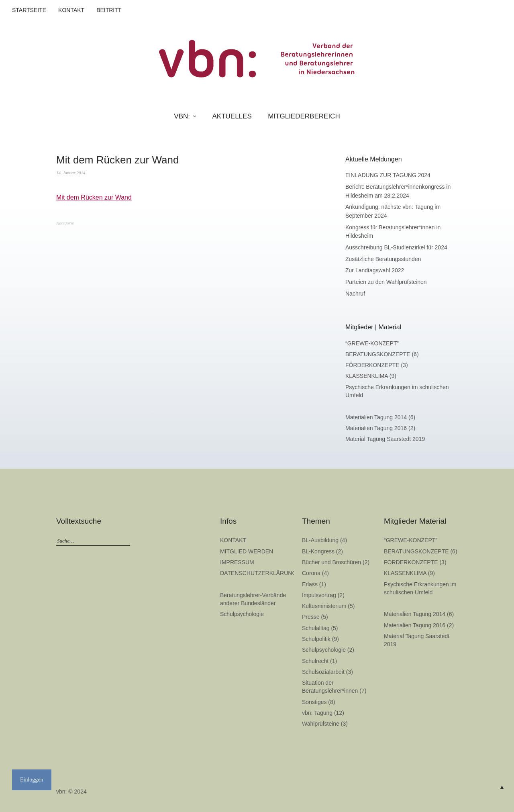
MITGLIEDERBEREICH (304, 116)
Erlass (310, 584)
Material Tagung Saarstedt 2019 (385, 439)
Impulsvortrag (319, 595)
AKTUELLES (232, 116)
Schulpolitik (316, 639)
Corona (311, 573)
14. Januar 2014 (71, 173)
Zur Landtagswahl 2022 (375, 270)
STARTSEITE (29, 10)
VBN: (182, 116)
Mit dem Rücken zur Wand (94, 197)
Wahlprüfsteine (321, 724)
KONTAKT (71, 10)
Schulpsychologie (242, 614)
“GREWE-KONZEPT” (372, 343)
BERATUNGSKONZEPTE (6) (382, 354)
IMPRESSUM (237, 562)
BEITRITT (109, 10)
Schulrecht (315, 661)
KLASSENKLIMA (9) (371, 376)
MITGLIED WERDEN (247, 551)
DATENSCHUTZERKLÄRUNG (258, 573)
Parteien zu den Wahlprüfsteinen (386, 282)
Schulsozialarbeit (323, 672)
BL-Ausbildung (320, 540)
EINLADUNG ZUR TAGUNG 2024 (388, 175)
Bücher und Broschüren (331, 562)
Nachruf (355, 294)
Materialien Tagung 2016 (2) (380, 428)
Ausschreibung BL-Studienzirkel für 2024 (396, 247)
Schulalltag (316, 628)
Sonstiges (314, 702)
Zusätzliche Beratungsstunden (383, 259)
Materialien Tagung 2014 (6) (380, 417)
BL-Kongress (318, 551)
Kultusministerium (324, 606)
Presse (311, 617)
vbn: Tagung (317, 713)
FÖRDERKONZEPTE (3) (377, 365)
